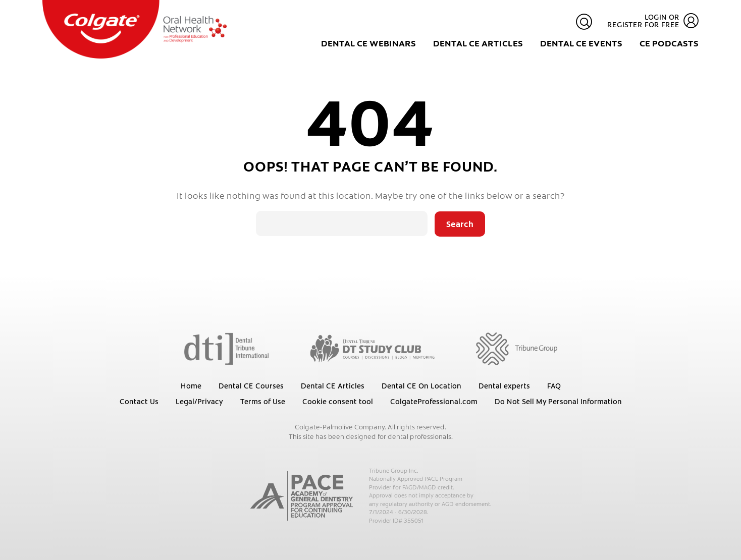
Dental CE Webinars (368, 43)
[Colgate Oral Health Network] (135, 29)
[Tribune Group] (517, 348)
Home (191, 385)
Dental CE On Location (421, 385)
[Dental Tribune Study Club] (373, 348)
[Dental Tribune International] (226, 348)
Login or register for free (653, 21)
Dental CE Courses (251, 385)
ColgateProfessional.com (434, 401)
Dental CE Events (581, 43)
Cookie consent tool (338, 401)
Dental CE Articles (478, 43)
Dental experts (504, 385)
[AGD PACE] (302, 496)
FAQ (554, 385)
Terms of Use (263, 401)
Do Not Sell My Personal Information (558, 401)
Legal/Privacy (199, 401)
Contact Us (139, 401)
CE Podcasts (669, 43)
